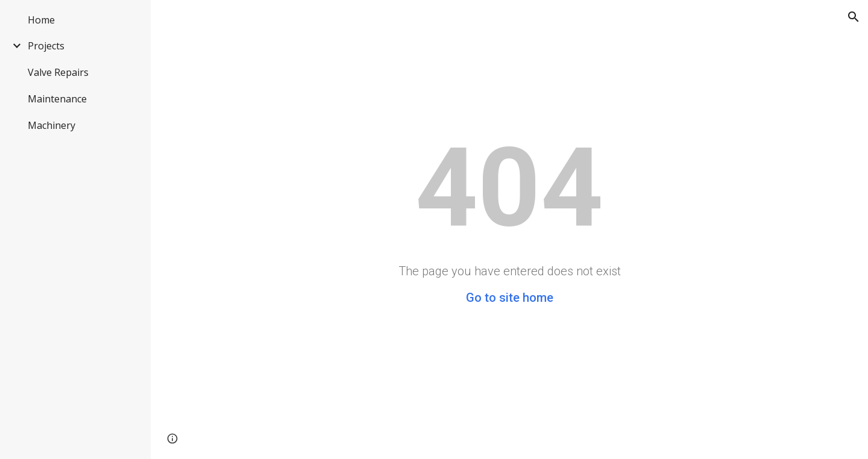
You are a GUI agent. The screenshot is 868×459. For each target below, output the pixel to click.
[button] (854, 17)
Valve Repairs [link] (58, 72)
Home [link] (41, 20)
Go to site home (510, 298)
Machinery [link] (52, 125)
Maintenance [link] (57, 99)
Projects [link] (46, 46)
